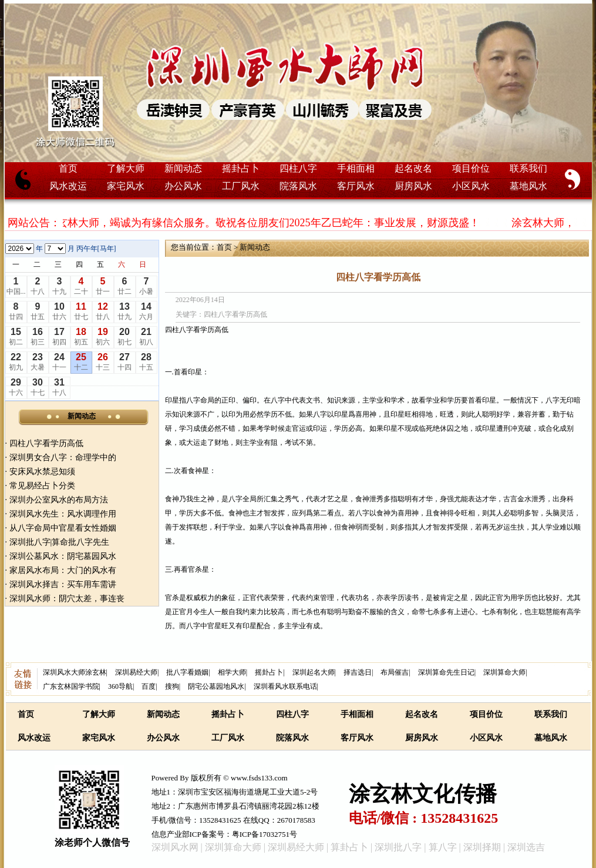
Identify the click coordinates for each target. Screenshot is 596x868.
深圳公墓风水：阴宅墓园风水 (63, 556)
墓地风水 (528, 186)
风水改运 (68, 186)
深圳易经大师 (136, 672)
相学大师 (232, 672)
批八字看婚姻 (187, 672)
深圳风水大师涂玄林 (75, 672)
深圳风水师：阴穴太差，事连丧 (67, 599)
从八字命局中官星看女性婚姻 (63, 528)
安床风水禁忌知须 (42, 472)
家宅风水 (126, 186)
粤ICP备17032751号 (265, 834)
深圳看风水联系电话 (285, 686)
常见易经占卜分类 (42, 486)
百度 (149, 686)
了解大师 (126, 168)
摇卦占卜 (241, 168)
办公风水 (183, 186)
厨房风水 (413, 186)
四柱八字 (298, 168)
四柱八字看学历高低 (46, 443)
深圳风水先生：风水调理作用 (63, 514)
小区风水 (471, 186)
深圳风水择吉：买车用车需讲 (63, 584)
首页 (68, 168)
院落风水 (298, 186)
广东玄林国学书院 (71, 686)
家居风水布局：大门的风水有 (63, 570)
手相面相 (356, 168)
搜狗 (172, 686)
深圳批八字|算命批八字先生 (60, 542)
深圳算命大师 (504, 672)
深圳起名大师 (314, 672)
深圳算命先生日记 (446, 672)
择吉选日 (358, 672)
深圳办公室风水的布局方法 (59, 500)
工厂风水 (241, 186)
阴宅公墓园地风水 (216, 686)
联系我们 (528, 168)
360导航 (120, 686)
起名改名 (413, 168)
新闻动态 (183, 168)
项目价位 (471, 168)
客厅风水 (356, 186)
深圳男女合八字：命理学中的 (63, 458)
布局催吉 (395, 672)
